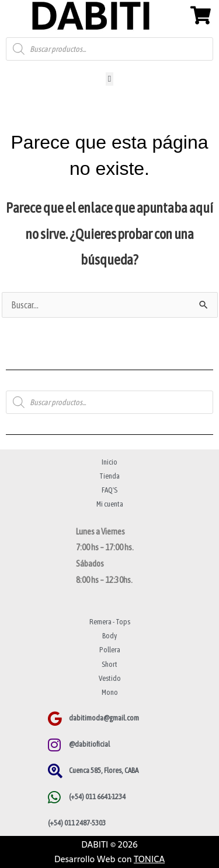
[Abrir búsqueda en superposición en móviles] (109, 49)
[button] (109, 79)
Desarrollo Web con (109, 859)
